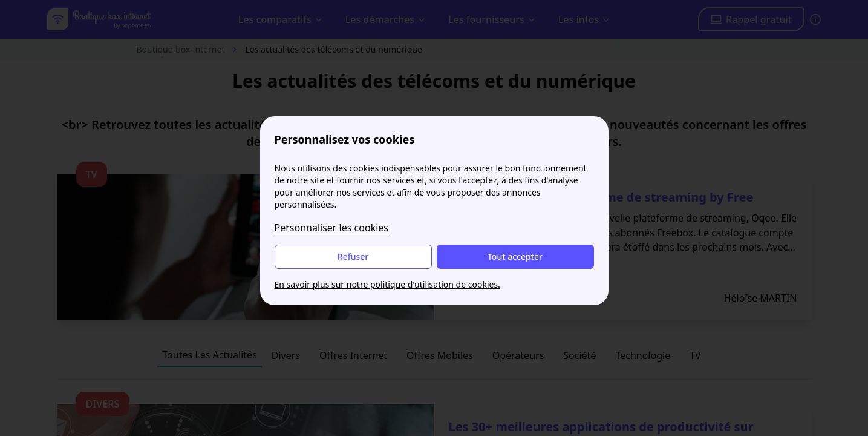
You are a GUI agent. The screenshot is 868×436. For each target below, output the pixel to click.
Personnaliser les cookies (332, 228)
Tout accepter (515, 256)
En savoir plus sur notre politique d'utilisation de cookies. (387, 284)
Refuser (353, 256)
